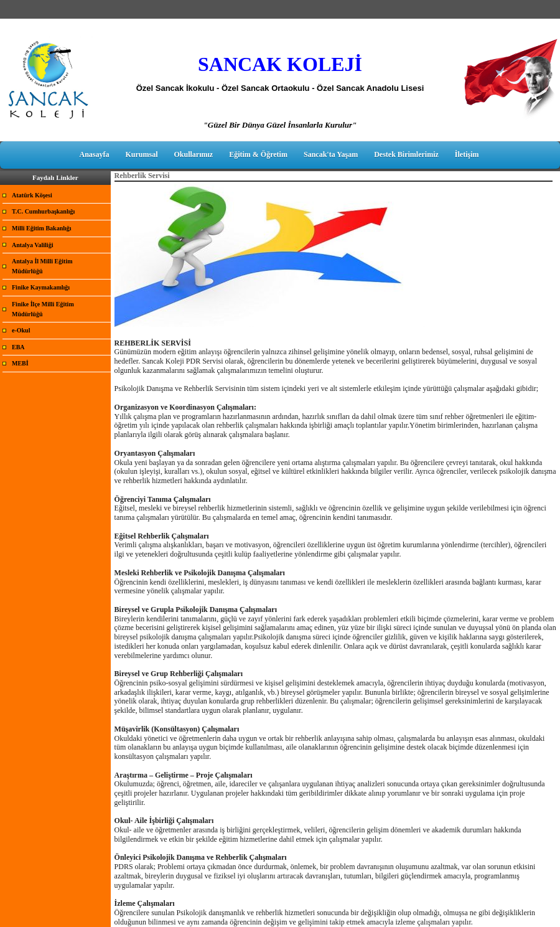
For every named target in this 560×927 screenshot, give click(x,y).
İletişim (467, 154)
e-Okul (21, 330)
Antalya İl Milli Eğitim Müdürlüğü (42, 266)
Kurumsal (142, 154)
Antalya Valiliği (32, 245)
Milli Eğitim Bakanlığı (42, 228)
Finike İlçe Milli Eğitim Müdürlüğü (43, 309)
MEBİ (20, 363)
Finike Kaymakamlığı (41, 287)
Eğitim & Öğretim (258, 154)
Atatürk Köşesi (32, 195)
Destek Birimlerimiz (406, 154)
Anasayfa (94, 154)
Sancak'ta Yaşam (331, 154)
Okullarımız (194, 154)
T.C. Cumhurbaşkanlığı (43, 211)
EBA (18, 347)
